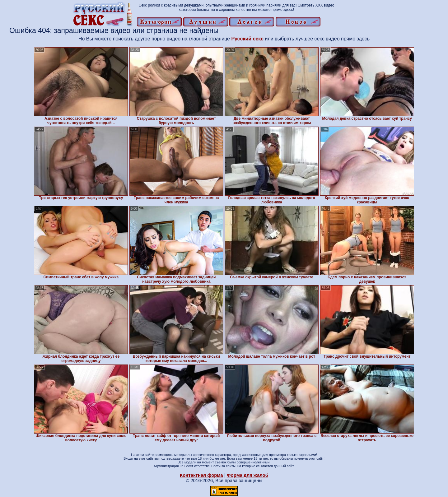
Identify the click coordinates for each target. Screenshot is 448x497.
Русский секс (247, 39)
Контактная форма (201, 475)
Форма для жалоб (247, 475)
